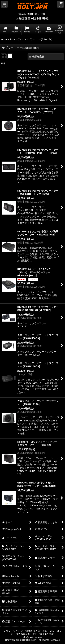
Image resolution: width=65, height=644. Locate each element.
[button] (4, 4)
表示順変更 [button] (37, 57)
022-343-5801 (40, 19)
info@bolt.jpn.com (32, 637)
